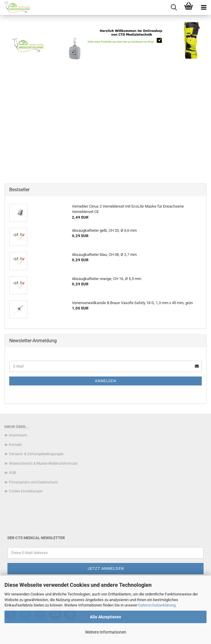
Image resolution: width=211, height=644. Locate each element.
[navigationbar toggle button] (204, 7)
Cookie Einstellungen (26, 491)
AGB (12, 473)
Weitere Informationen (106, 632)
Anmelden (106, 381)
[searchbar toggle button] (174, 7)
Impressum (18, 435)
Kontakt (15, 445)
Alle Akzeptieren (105, 617)
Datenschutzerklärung (157, 605)
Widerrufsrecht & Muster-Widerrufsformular (43, 463)
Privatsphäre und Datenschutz (33, 482)
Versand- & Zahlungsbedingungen (36, 454)
